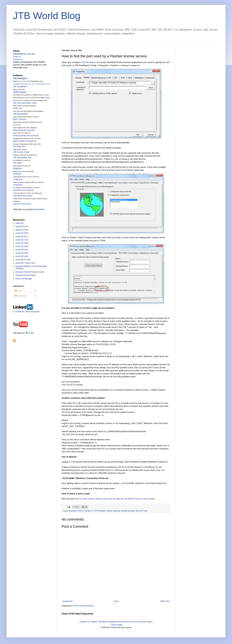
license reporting (113, 511)
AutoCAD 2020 (22, 246)
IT (92, 511)
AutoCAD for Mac (23, 260)
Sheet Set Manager (24, 279)
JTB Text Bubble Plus (22, 158)
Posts (18, 291)
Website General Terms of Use (123, 622)
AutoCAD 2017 (22, 237)
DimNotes (17, 174)
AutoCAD (19, 223)
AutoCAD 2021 (22, 250)
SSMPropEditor (20, 92)
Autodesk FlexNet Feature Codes (30, 272)
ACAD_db (17, 108)
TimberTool (18, 185)
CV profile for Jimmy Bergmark (26, 310)
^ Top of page (116, 625)
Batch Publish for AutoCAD (25, 141)
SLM (37, 84)
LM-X (48, 84)
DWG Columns (19, 119)
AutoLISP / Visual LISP (25, 263)
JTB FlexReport (89, 62)
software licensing (128, 511)
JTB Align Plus (19, 147)
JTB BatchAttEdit (20, 114)
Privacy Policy (146, 622)
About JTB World (99, 622)
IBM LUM (28, 84)
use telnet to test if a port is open (139, 499)
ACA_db (17, 125)
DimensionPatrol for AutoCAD (26, 136)
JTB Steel (17, 163)
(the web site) (24, 54)
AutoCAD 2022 (22, 253)
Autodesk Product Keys (26, 275)
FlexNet (88, 511)
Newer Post (67, 601)
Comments (21, 296)
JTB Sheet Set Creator (23, 196)
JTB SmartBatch (20, 87)
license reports (23, 81)
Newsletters (40, 209)
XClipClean (18, 179)
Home (116, 601)
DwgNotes (17, 168)
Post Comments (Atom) (84, 606)
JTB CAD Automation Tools (25, 103)
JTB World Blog (47, 16)
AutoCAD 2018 (22, 240)
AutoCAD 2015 (22, 230)
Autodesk (73, 511)
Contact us (18, 59)
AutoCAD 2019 (22, 243)
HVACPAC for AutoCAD (23, 190)
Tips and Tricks (141, 511)
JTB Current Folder (21, 152)
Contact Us (85, 622)
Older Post (165, 601)
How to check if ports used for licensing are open (98, 499)
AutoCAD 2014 (22, 226)
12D (33, 84)
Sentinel (42, 84)
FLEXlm (80, 511)
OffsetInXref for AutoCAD (24, 130)
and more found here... (23, 204)
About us (17, 57)
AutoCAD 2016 (22, 233)
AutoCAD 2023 (22, 256)
